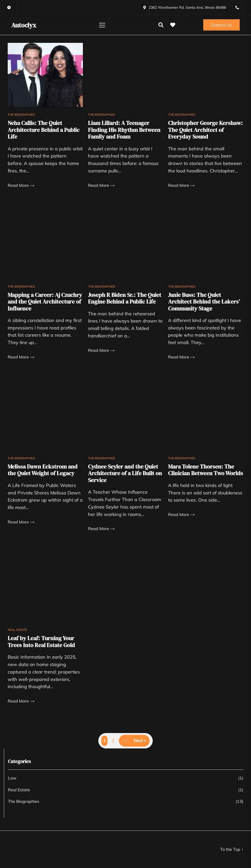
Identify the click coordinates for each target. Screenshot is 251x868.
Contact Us (221, 25)
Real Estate (17, 630)
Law (12, 778)
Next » (140, 740)
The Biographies (21, 115)
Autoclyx (24, 25)
